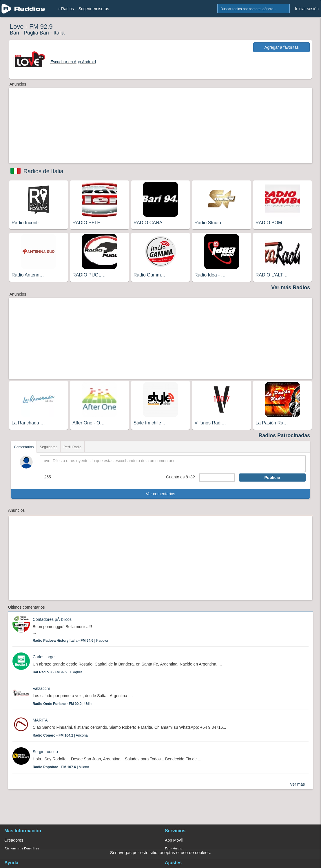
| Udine (63, 704)
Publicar (272, 478)
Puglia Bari (36, 33)
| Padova (70, 641)
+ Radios (66, 9)
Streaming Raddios (22, 849)
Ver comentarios (160, 494)
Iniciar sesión (307, 9)
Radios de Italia (43, 171)
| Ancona (60, 735)
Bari (14, 33)
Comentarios (24, 447)
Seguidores (49, 447)
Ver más (297, 784)
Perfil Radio (72, 447)
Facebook (174, 849)
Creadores (14, 840)
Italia (59, 33)
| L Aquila (58, 672)
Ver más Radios (291, 287)
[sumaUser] (217, 478)
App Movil (174, 840)
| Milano (61, 767)
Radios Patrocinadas (284, 435)
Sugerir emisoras (94, 9)
